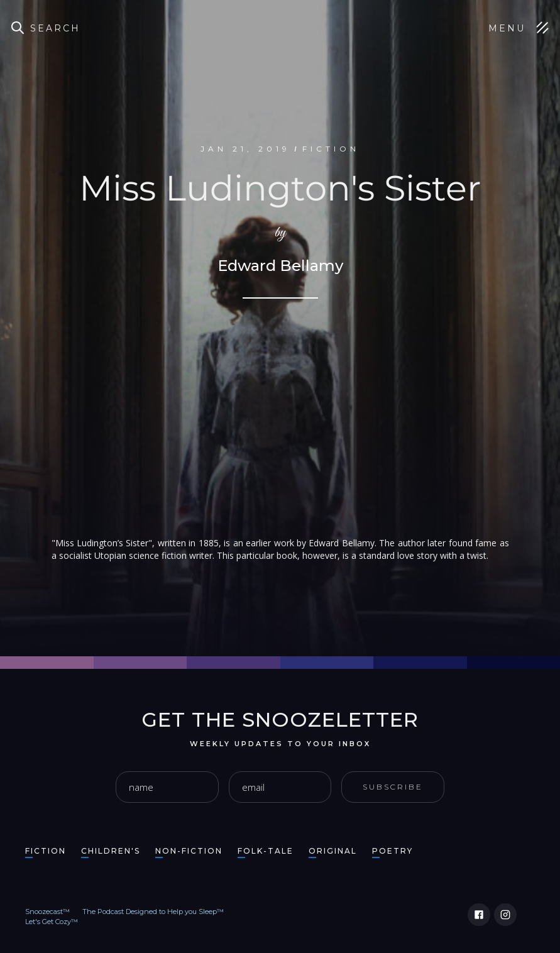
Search (55, 28)
